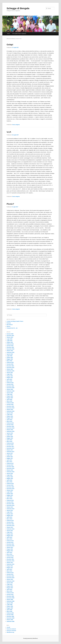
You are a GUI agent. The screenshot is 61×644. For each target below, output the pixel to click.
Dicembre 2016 (10, 467)
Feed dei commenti (11, 631)
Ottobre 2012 (10, 547)
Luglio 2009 (10, 605)
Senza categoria (16, 125)
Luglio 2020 (10, 394)
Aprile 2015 (9, 497)
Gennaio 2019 (10, 425)
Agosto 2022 (10, 354)
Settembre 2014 (10, 509)
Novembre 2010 (10, 578)
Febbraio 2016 (10, 483)
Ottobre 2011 (10, 563)
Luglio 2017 (10, 455)
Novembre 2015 (10, 489)
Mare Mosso (10, 325)
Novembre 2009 (10, 598)
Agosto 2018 (10, 433)
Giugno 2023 (10, 342)
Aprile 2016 (9, 480)
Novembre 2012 (10, 546)
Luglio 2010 (10, 584)
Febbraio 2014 (10, 521)
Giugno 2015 (10, 494)
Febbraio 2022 (10, 362)
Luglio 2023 (10, 341)
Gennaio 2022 (10, 364)
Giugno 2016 (10, 477)
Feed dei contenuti (11, 629)
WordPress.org (10, 632)
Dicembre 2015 (10, 487)
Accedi (8, 627)
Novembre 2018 (10, 428)
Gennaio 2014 (10, 522)
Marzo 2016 (9, 482)
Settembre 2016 (10, 472)
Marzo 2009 (9, 611)
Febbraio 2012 (10, 556)
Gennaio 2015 (10, 502)
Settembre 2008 (10, 621)
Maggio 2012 (10, 551)
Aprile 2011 (9, 569)
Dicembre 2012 (10, 544)
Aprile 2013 (9, 537)
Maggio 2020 (10, 398)
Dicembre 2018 (10, 426)
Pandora (9, 323)
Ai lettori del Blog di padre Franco (15, 321)
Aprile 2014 (9, 517)
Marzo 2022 (9, 361)
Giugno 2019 (10, 416)
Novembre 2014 (10, 505)
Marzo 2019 (9, 421)
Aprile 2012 (9, 552)
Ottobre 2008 (10, 620)
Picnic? (10, 204)
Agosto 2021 (10, 373)
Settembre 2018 (10, 431)
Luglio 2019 (10, 415)
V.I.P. (9, 132)
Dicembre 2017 (10, 447)
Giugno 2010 (10, 586)
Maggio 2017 (10, 458)
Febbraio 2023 (10, 344)
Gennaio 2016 (10, 485)
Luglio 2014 (10, 512)
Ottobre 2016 (10, 470)
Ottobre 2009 (10, 600)
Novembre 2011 (10, 561)
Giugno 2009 (10, 606)
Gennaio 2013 (10, 542)
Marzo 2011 (9, 571)
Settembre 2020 (10, 391)
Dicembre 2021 (10, 366)
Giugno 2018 (10, 436)
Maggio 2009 (10, 608)
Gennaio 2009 (10, 615)
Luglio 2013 (10, 532)
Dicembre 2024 (10, 336)
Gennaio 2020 (10, 404)
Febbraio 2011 (10, 573)
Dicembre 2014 (10, 504)
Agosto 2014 (10, 510)
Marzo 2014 (9, 519)
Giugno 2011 (10, 566)
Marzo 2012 (9, 554)
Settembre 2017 (10, 452)
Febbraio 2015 (10, 500)
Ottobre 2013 (10, 527)
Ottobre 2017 (10, 450)
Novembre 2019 (10, 408)
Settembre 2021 (10, 371)
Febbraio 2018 (10, 443)
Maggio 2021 (10, 378)
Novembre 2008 (10, 618)
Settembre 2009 (10, 601)
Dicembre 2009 (10, 596)
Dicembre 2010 (10, 576)
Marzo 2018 (9, 441)
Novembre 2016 (10, 468)
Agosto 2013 (10, 531)
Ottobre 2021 (10, 369)
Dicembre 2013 (10, 524)
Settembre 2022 (10, 352)
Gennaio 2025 (10, 334)
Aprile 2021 (9, 379)
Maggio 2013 (10, 536)
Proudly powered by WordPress (30, 638)
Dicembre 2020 (10, 386)
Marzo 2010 (9, 591)
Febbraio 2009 (10, 613)
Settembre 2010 (10, 581)
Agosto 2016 (10, 473)
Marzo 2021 (9, 381)
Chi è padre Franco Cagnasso (19, 34)
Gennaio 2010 (10, 595)
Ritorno (8, 326)
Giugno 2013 (10, 534)
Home (8, 34)
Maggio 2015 (10, 495)
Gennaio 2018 (10, 445)
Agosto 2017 (10, 453)
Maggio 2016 (10, 478)
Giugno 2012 (10, 549)
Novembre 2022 (10, 349)
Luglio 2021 (10, 374)
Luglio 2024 (10, 339)
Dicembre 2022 (10, 347)
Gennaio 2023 (10, 346)
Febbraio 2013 (10, 541)
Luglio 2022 (10, 356)
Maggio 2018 (10, 438)
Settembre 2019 (10, 411)
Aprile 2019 (9, 420)
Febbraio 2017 (10, 463)
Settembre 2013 (10, 529)
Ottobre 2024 (10, 337)
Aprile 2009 (9, 610)
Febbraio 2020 (10, 403)
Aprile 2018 (9, 440)
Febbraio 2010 (10, 593)
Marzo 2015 (9, 499)
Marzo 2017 (9, 462)
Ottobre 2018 (10, 430)
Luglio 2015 (10, 492)
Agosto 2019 (10, 413)
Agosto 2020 (10, 393)
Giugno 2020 (10, 396)
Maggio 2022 (10, 359)
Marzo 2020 (9, 401)
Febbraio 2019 (10, 423)
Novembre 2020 (10, 388)
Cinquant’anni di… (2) (12, 328)
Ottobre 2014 (10, 507)
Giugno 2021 (10, 376)
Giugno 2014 (10, 514)
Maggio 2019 (10, 418)
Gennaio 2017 (10, 465)
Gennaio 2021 (10, 384)
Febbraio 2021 (10, 383)
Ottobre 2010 (10, 579)
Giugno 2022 (10, 357)
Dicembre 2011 (10, 559)
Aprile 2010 (9, 589)
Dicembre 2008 (10, 616)
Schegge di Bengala (18, 8)
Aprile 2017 (9, 460)
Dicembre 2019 (10, 406)
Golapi (10, 45)
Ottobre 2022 (10, 351)
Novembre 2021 (10, 368)
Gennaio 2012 (10, 558)
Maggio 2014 (10, 515)
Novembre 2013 (10, 526)
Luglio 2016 (10, 475)
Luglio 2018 (10, 435)
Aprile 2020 (9, 399)
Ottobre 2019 (10, 410)
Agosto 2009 (10, 603)
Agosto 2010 (10, 583)
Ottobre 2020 (10, 389)
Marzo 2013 (9, 539)
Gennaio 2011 (10, 574)
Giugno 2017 (10, 457)
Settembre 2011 (10, 564)
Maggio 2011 (10, 568)
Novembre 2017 (10, 448)
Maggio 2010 (10, 588)
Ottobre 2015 (10, 490)
